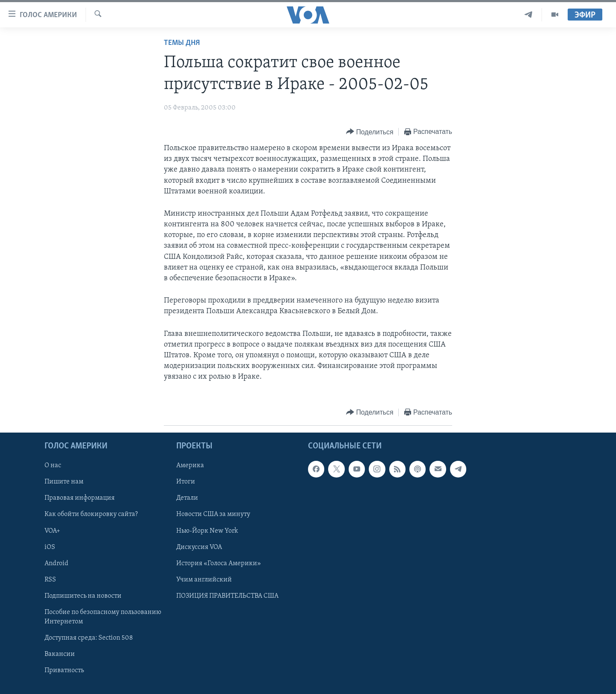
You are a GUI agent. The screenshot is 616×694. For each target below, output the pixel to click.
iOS (50, 547)
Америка (190, 466)
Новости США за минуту (213, 514)
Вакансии (60, 654)
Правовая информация (80, 498)
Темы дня (182, 43)
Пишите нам (64, 482)
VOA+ (52, 531)
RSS (50, 579)
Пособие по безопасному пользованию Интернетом (103, 617)
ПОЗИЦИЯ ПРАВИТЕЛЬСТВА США (227, 596)
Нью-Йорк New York (207, 531)
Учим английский (204, 579)
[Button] (370, 132)
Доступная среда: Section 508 (89, 638)
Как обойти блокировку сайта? (91, 514)
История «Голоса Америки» (219, 563)
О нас (53, 466)
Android (56, 563)
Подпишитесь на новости (83, 596)
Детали (187, 498)
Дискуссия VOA (199, 547)
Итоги (186, 482)
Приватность (64, 670)
